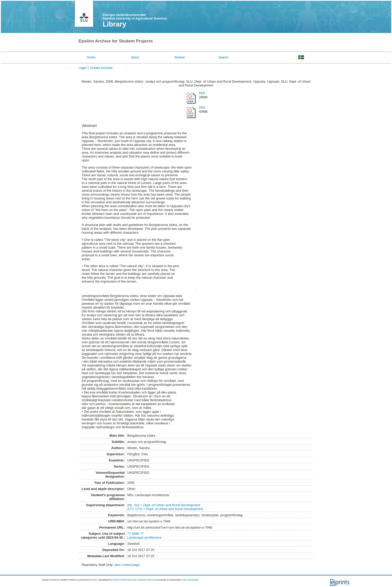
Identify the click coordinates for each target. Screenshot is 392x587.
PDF (202, 93)
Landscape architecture (144, 537)
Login (82, 68)
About (135, 57)
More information (190, 580)
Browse (180, 57)
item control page (127, 565)
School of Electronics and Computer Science (133, 580)
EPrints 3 (94, 580)
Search (223, 57)
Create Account (101, 68)
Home (91, 57)
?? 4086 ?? (136, 534)
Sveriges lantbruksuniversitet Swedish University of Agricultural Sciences (135, 17)
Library (114, 24)
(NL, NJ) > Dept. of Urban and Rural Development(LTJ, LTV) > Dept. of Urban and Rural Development (165, 507)
